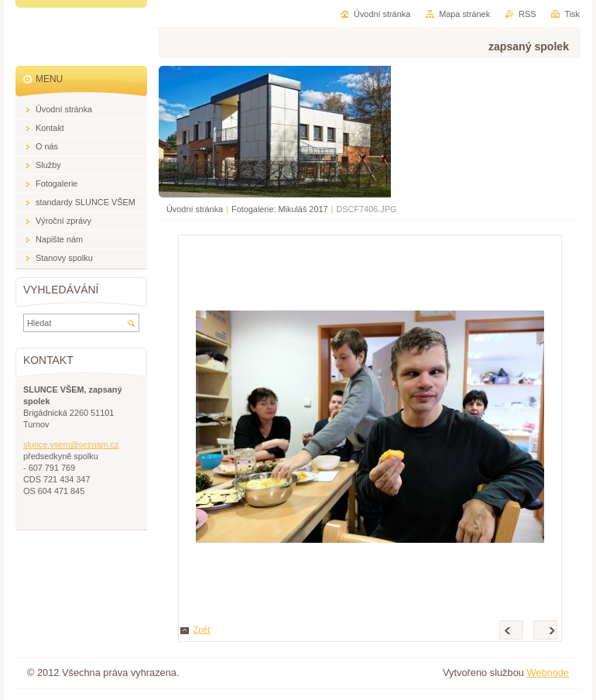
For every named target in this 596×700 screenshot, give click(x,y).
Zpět (202, 630)
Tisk (572, 14)
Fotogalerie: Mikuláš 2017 (280, 209)
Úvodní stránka (195, 209)
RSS (527, 14)
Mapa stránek (464, 14)
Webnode (548, 673)
